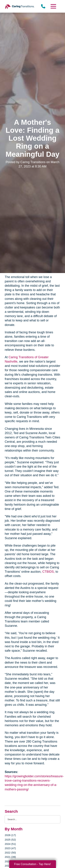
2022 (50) (10, 853)
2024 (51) (10, 844)
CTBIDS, (48, 572)
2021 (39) (10, 857)
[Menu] (53, 6)
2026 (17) (10, 835)
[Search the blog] (32, 819)
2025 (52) (10, 840)
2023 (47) (10, 848)
